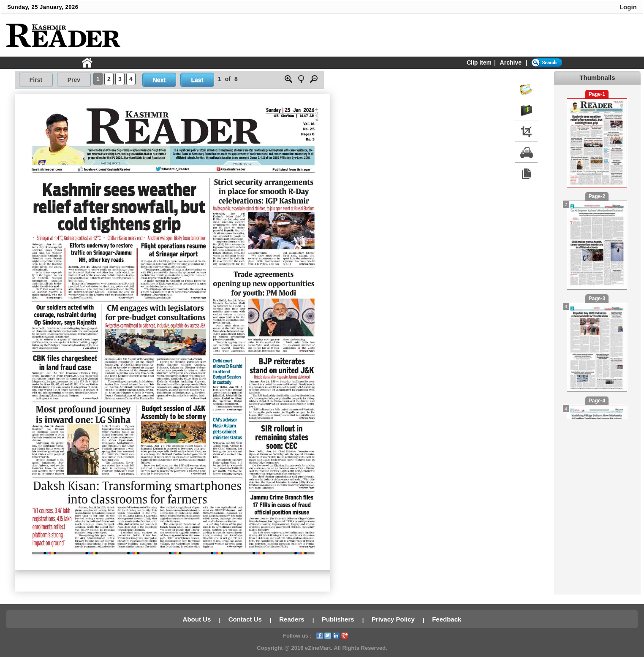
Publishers (339, 619)
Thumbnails (597, 77)
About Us (198, 619)
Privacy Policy (394, 619)
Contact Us (246, 619)
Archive (511, 62)
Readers (292, 619)
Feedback (447, 619)
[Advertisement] (484, 35)
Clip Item (479, 62)
